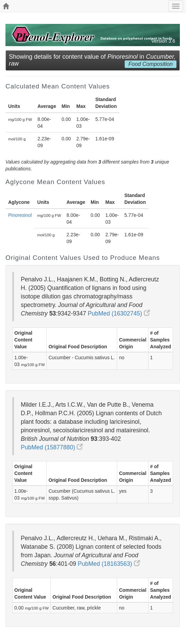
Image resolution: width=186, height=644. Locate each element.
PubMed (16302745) (119, 313)
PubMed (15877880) (52, 447)
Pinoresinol (20, 215)
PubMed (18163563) (109, 564)
